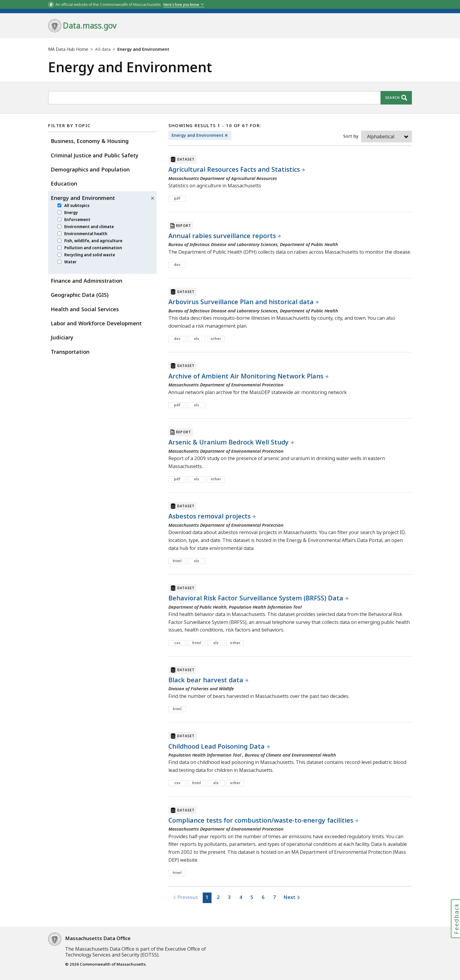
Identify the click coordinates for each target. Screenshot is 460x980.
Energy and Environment (202, 135)
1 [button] (207, 897)
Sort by (351, 136)
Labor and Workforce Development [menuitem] (96, 323)
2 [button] (218, 897)
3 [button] (229, 897)
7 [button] (275, 897)
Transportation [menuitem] (70, 352)
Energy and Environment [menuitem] (83, 198)
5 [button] (252, 897)
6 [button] (263, 897)
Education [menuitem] (64, 183)
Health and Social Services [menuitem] (85, 309)
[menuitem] (59, 205)
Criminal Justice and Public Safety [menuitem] (95, 155)
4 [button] (241, 897)
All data (103, 49)
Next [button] (289, 897)
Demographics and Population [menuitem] (90, 169)
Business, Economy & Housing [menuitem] (90, 141)
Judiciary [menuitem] (62, 337)
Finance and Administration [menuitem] (87, 281)
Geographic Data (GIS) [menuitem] (80, 295)
